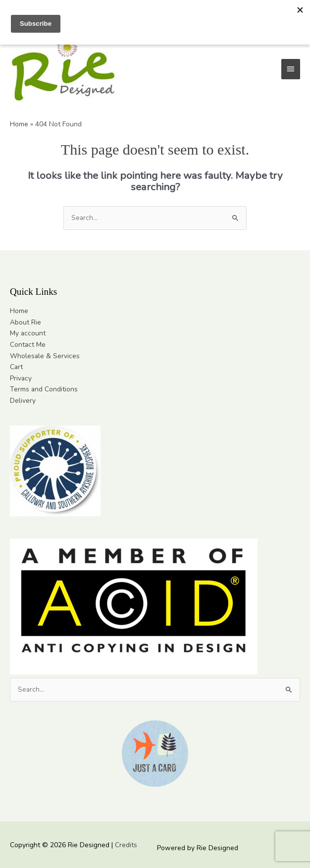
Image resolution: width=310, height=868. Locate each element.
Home (19, 311)
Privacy (21, 378)
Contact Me (28, 345)
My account (28, 333)
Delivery (23, 401)
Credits (126, 845)
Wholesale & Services (45, 356)
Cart (16, 367)
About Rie (26, 322)
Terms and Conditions (44, 389)
